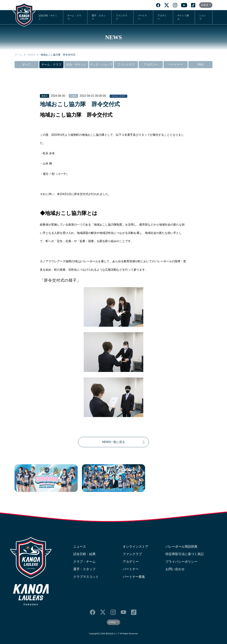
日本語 (205, 5)
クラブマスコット (86, 577)
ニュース (80, 547)
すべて (27, 65)
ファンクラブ (122, 17)
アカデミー (162, 17)
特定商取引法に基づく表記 (185, 554)
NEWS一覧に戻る (113, 442)
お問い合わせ (175, 569)
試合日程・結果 (84, 554)
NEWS (31, 55)
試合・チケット (76, 65)
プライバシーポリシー (181, 562)
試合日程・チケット (48, 17)
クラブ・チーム (84, 562)
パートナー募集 (134, 577)
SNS (200, 65)
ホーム (18, 55)
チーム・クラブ (74, 17)
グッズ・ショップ (101, 65)
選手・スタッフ (99, 17)
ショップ (203, 17)
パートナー (142, 17)
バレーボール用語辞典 (181, 547)
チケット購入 (183, 17)
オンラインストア (135, 547)
